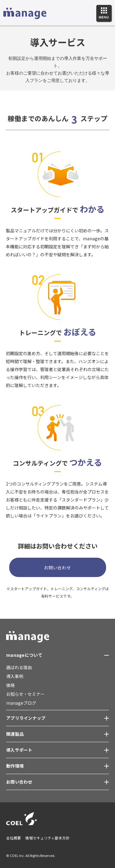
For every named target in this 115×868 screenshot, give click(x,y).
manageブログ (21, 703)
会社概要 (13, 838)
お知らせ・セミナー (25, 694)
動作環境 (15, 766)
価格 (10, 685)
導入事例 (15, 676)
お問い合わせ (57, 568)
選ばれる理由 (19, 667)
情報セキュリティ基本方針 (47, 838)
